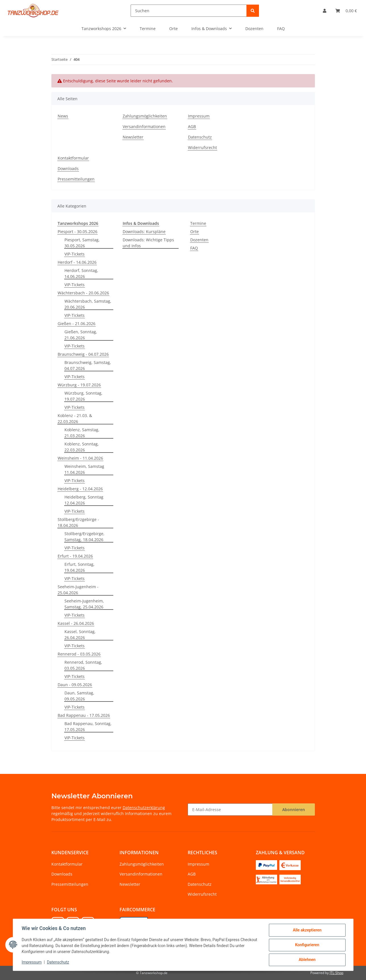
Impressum (32, 962)
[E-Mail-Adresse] (230, 810)
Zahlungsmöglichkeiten (145, 116)
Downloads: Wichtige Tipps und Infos (148, 243)
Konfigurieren (307, 945)
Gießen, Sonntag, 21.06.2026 (81, 335)
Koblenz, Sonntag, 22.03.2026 (82, 447)
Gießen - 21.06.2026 (77, 323)
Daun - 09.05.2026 (75, 685)
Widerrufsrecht (202, 147)
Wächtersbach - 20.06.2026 (83, 293)
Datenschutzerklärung (144, 808)
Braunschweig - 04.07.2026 (83, 354)
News (63, 116)
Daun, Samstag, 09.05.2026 (79, 696)
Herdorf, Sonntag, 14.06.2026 (81, 273)
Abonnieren (294, 810)
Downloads (68, 168)
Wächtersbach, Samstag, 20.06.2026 (88, 304)
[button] (325, 11)
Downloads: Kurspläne (144, 232)
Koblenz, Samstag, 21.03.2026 (82, 433)
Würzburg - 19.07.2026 (79, 385)
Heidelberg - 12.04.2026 (80, 489)
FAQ (194, 248)
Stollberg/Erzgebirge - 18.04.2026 (78, 522)
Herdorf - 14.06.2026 (77, 262)
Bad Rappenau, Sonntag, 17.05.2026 (88, 726)
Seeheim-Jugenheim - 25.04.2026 (78, 590)
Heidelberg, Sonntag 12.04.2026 (84, 500)
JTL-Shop (336, 973)
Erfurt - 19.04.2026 (75, 556)
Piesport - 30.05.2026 (78, 232)
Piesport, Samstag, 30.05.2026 (82, 243)
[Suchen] (189, 11)
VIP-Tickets (75, 254)
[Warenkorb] (346, 11)
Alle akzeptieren (307, 930)
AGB (192, 126)
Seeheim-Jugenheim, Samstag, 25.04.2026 (84, 604)
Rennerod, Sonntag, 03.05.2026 (83, 665)
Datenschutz (58, 962)
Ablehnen (307, 960)
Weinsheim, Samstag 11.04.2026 (84, 469)
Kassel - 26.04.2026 (76, 623)
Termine (198, 223)
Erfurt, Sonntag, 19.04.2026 (80, 567)
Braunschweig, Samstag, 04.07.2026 (88, 365)
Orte (194, 232)
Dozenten (199, 240)
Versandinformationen (144, 126)
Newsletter (133, 137)
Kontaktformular (73, 158)
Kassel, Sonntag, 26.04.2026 (80, 635)
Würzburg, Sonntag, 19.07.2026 (83, 396)
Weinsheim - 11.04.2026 (80, 458)
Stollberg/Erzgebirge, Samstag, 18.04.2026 (84, 537)
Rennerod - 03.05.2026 (79, 654)
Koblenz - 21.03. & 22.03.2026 (75, 418)
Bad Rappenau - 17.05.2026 (84, 715)
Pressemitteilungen (76, 179)
